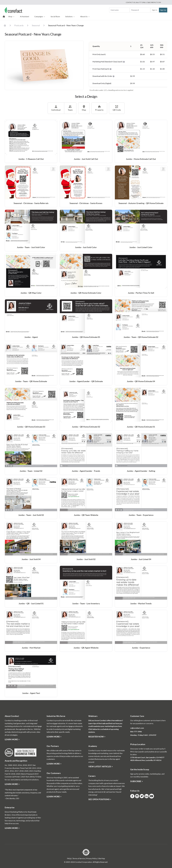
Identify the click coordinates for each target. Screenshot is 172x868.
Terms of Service (79, 858)
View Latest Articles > (101, 766)
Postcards (19, 25)
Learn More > (12, 739)
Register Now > (97, 737)
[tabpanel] (44, 65)
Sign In (155, 10)
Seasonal (36, 25)
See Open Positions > (100, 799)
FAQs (69, 858)
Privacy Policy (92, 858)
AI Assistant (24, 16)
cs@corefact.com (154, 2)
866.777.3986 (141, 2)
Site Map (102, 858)
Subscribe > (137, 781)
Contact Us (130, 2)
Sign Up (163, 10)
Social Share (55, 16)
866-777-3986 (136, 732)
